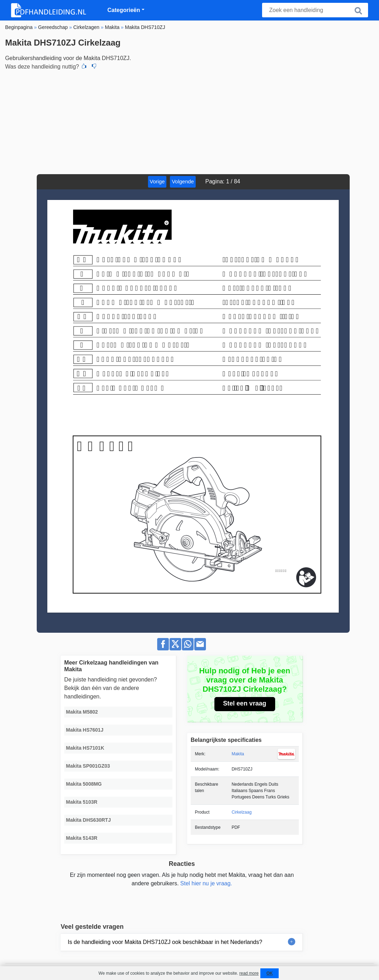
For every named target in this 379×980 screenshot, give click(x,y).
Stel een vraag (245, 703)
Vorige (157, 181)
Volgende (183, 181)
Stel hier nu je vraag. (206, 883)
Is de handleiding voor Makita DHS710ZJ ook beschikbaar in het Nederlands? (165, 942)
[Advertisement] (189, 121)
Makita (238, 754)
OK (270, 973)
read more (249, 973)
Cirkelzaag (242, 812)
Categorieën (124, 10)
